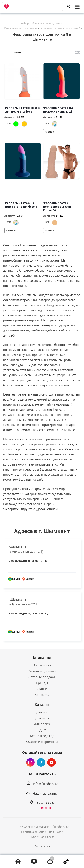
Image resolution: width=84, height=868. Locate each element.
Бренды (42, 683)
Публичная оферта (42, 837)
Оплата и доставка (42, 671)
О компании (42, 665)
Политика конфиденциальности (42, 832)
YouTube (51, 762)
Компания (42, 658)
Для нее (42, 712)
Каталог (42, 705)
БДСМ (42, 730)
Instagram (30, 762)
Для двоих (42, 724)
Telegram (41, 762)
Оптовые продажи (42, 677)
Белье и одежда (42, 736)
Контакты (42, 695)
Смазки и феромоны (42, 742)
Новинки (16, 52)
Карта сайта (42, 846)
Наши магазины (45, 793)
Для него (42, 718)
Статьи (42, 689)
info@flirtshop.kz (45, 784)
